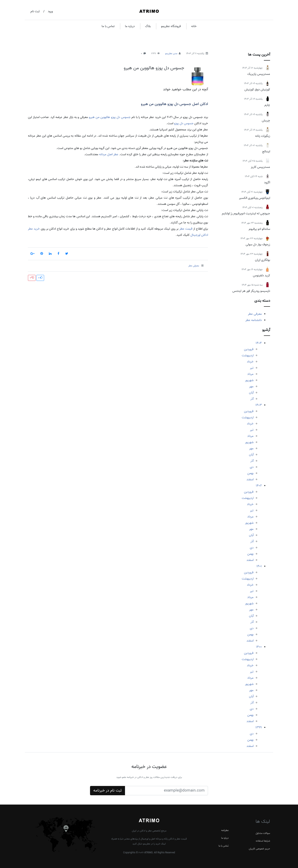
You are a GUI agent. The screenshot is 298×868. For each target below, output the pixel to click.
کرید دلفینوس (261, 275)
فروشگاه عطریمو (171, 26)
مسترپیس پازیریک (259, 74)
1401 (259, 566)
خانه (194, 26)
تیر (252, 368)
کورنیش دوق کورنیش (257, 89)
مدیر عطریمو (171, 53)
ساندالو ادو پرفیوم (259, 229)
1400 (259, 647)
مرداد (250, 374)
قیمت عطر (186, 229)
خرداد (250, 362)
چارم (267, 105)
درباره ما (130, 26)
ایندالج (266, 151)
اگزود (267, 182)
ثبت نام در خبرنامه (108, 790)
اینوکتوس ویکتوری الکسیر (255, 198)
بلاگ (148, 26)
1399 (259, 727)
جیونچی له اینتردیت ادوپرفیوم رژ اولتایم (246, 213)
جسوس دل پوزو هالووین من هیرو (154, 68)
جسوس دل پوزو (184, 123)
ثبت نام (35, 11)
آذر (252, 399)
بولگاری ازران (263, 260)
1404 (259, 343)
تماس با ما (108, 26)
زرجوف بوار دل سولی (258, 244)
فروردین (249, 349)
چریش (266, 120)
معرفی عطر (255, 314)
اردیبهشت (248, 355)
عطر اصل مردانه (109, 154)
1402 (259, 486)
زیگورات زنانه (263, 136)
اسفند (250, 479)
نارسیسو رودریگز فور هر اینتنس (251, 291)
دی (252, 467)
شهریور (249, 380)
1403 (259, 405)
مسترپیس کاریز (260, 167)
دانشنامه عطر (254, 320)
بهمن (250, 473)
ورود (50, 11)
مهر (251, 386)
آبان (251, 393)
